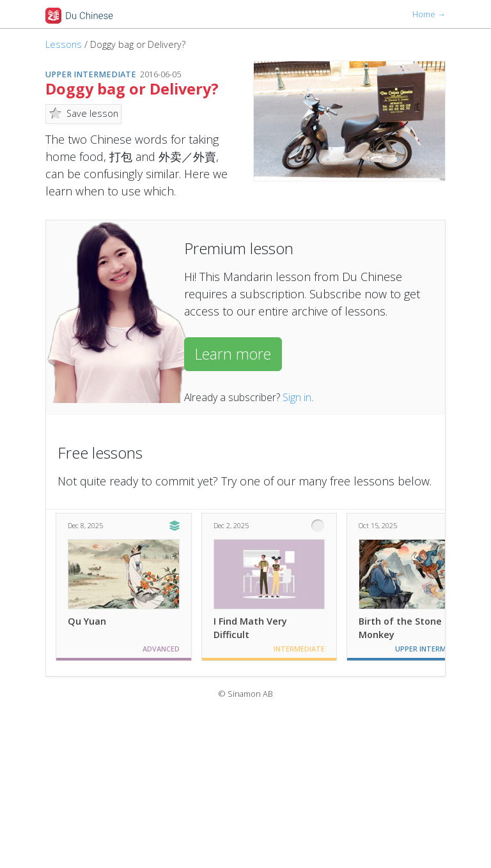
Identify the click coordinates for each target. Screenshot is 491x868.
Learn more (233, 354)
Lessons (64, 44)
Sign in (297, 397)
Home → (429, 14)
